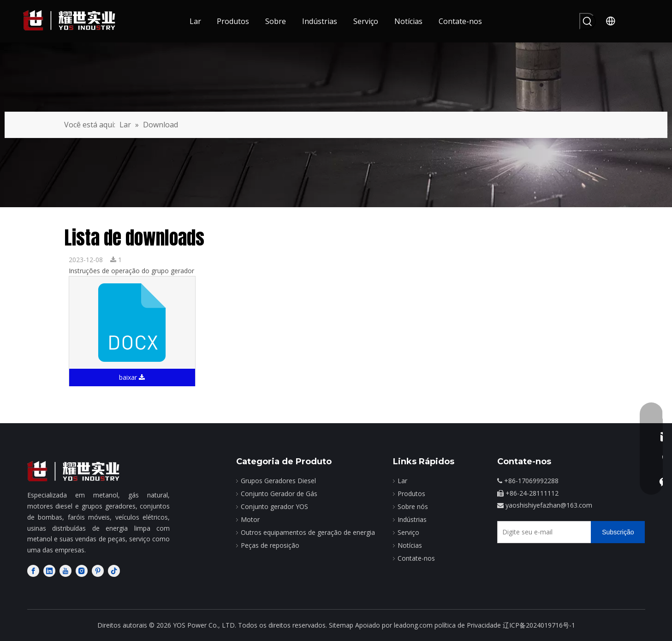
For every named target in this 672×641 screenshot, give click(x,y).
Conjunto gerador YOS (274, 506)
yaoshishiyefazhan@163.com (549, 505)
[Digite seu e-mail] (542, 532)
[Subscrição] (618, 532)
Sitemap (341, 625)
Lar (402, 481)
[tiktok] (114, 571)
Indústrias (412, 519)
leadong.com (413, 625)
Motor (250, 519)
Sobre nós (413, 506)
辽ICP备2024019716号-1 (539, 625)
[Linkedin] (49, 571)
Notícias (410, 545)
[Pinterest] (98, 571)
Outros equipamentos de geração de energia (308, 532)
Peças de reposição (270, 545)
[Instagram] (82, 571)
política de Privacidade (468, 625)
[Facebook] (33, 571)
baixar (132, 377)
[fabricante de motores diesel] (73, 472)
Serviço (408, 532)
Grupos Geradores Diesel (278, 481)
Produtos (411, 494)
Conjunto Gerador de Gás (279, 494)
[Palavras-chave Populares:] (588, 21)
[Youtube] (65, 571)
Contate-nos (416, 558)
